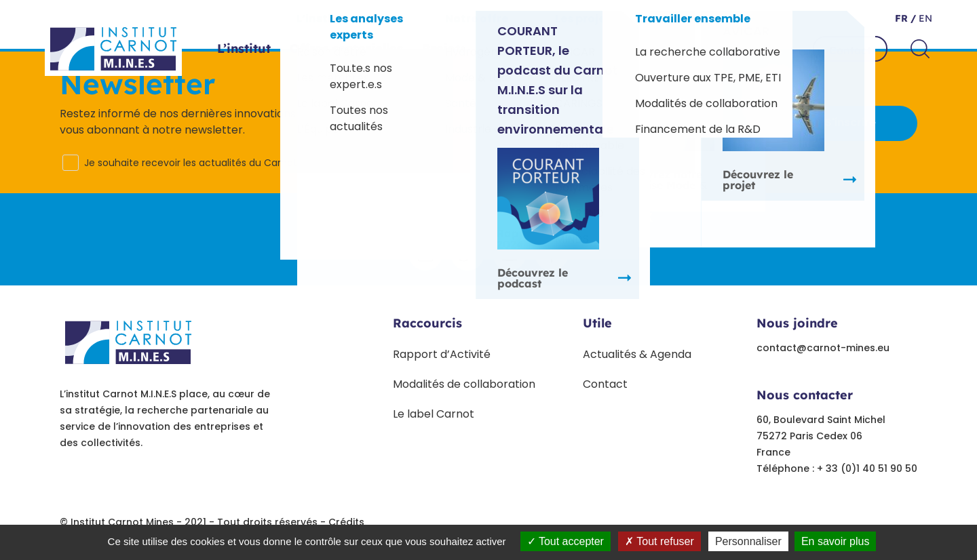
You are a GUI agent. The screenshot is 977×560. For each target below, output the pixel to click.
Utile (597, 323)
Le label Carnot (434, 414)
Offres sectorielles (346, 49)
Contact (850, 50)
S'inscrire (850, 122)
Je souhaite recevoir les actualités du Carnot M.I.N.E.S (209, 163)
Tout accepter (566, 541)
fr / (905, 18)
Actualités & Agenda (637, 354)
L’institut (244, 49)
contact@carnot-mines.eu (823, 348)
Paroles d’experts (586, 49)
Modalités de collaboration (464, 384)
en (924, 18)
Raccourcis (427, 323)
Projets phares (467, 49)
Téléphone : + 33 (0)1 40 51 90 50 (837, 468)
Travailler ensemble (721, 49)
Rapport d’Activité (442, 354)
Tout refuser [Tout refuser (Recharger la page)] (659, 541)
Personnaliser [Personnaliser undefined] (748, 541)
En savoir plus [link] (836, 541)
